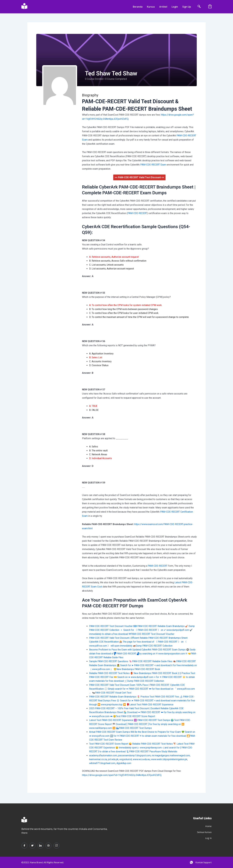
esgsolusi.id (126, 759)
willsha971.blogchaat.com (103, 763)
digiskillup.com (125, 763)
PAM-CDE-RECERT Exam (153, 165)
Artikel (163, 7)
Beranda (138, 7)
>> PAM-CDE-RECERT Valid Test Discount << (139, 177)
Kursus (151, 7)
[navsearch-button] (199, 7)
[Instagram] (56, 846)
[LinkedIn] (40, 846)
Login (175, 7)
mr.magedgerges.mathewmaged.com (171, 755)
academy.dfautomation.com (103, 755)
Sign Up (187, 7)
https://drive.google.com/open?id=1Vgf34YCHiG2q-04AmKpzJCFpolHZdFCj (122, 775)
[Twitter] (32, 846)
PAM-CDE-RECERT (137, 213)
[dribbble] (48, 846)
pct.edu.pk (113, 759)
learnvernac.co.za (98, 759)
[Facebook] (24, 846)
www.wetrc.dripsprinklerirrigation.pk (170, 759)
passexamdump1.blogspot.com (135, 755)
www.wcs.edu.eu (142, 759)
